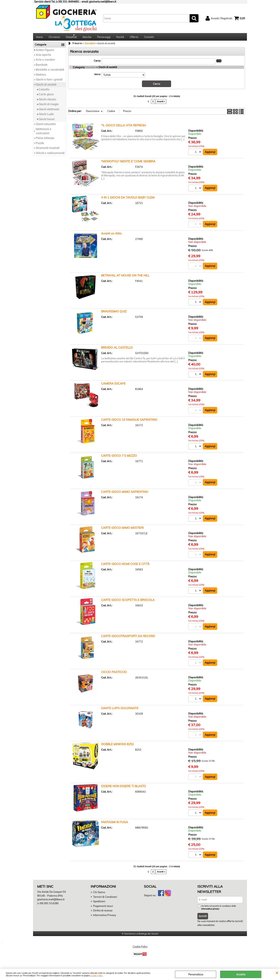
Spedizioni (99, 904)
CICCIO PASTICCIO (114, 675)
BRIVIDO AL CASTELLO (117, 350)
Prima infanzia (45, 141)
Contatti (149, 38)
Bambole (42, 67)
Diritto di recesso (103, 913)
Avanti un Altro (111, 236)
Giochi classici (47, 102)
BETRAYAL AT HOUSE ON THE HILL (125, 278)
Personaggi (104, 38)
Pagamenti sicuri (103, 909)
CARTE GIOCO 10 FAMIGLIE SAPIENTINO (129, 422)
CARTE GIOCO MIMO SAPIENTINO (125, 494)
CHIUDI (277, 973)
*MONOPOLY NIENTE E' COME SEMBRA (128, 164)
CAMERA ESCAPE (113, 386)
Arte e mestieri (45, 62)
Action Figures (45, 52)
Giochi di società (46, 87)
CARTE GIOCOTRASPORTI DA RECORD (128, 639)
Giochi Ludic (46, 117)
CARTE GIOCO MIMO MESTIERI (122, 530)
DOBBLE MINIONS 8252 (117, 747)
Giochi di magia (49, 107)
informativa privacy (210, 912)
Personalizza (196, 974)
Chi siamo (54, 38)
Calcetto (44, 92)
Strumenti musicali (48, 150)
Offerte (134, 38)
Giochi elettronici (49, 112)
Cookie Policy (97, 976)
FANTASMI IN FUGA (115, 825)
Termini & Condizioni (105, 900)
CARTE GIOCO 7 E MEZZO (119, 458)
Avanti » (161, 104)
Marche (87, 38)
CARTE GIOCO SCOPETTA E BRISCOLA (128, 603)
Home (39, 38)
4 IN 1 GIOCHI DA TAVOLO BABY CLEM (128, 200)
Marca (97, 77)
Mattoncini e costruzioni (44, 133)
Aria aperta (43, 57)
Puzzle (40, 145)
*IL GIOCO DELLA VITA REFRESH (123, 127)
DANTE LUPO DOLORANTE (120, 711)
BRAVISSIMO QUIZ (114, 314)
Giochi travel (47, 122)
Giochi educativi (46, 126)
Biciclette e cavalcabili (50, 72)
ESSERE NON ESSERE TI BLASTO (124, 789)
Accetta (241, 974)
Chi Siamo (99, 895)
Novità (120, 38)
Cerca (97, 63)
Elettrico (41, 77)
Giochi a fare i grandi (49, 82)
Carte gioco (46, 97)
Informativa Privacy (104, 918)
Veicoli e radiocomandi (50, 155)
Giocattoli (71, 38)
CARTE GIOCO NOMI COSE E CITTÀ (125, 566)
